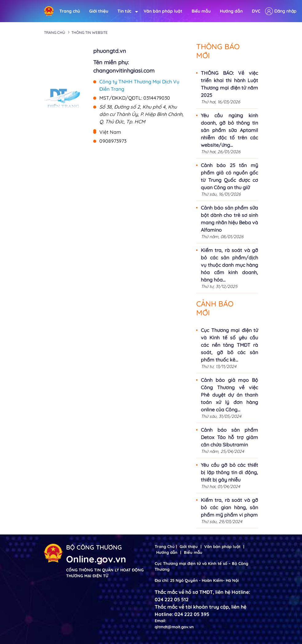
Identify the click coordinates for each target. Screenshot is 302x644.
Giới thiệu (99, 11)
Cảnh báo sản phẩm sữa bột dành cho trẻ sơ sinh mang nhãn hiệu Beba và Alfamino (229, 219)
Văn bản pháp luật (163, 11)
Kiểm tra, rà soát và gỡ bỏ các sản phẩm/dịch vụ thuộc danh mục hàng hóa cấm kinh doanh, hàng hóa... (229, 265)
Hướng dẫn (231, 11)
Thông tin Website (89, 32)
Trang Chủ (165, 546)
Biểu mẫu (201, 11)
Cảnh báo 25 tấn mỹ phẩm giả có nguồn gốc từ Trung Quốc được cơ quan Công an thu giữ (229, 176)
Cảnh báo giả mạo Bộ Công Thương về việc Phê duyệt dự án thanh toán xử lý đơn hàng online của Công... (229, 395)
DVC (256, 11)
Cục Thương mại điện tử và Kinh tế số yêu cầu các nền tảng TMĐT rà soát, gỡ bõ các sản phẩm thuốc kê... (229, 345)
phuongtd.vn (110, 51)
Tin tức (126, 11)
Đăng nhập (285, 11)
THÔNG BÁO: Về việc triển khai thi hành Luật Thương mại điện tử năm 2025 (229, 84)
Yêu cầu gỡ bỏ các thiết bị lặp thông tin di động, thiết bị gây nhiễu (229, 472)
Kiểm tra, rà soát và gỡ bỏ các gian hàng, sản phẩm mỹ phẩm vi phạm (229, 507)
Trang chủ (70, 11)
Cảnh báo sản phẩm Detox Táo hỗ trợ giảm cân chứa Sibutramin (229, 437)
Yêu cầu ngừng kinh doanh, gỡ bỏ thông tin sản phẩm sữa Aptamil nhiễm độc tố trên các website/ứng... (229, 130)
